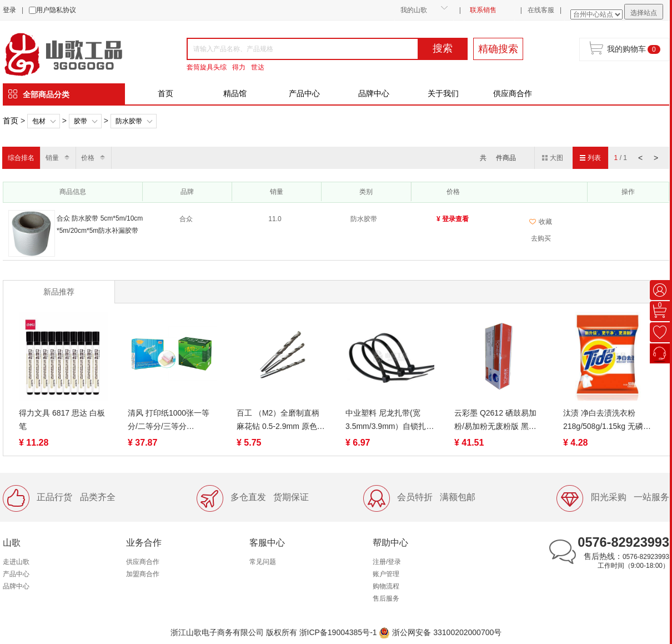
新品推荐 (59, 292)
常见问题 (263, 562)
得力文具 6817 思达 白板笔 (62, 420)
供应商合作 (513, 93)
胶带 (81, 121)
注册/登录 (387, 562)
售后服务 (386, 598)
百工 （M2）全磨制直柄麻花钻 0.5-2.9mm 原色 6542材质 (278, 421)
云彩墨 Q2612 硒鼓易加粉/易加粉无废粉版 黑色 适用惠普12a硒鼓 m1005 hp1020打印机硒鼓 (497, 421)
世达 (258, 67)
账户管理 (386, 574)
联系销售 (483, 10)
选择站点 (644, 13)
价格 (88, 158)
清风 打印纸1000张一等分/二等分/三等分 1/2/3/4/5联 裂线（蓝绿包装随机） (171, 421)
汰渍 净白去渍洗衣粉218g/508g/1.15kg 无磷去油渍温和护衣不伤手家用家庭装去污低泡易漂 (607, 421)
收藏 (541, 222)
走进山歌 (16, 562)
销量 (52, 158)
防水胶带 (129, 121)
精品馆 (235, 93)
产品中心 (304, 93)
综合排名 (21, 158)
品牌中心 (374, 93)
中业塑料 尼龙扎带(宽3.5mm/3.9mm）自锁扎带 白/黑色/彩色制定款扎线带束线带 (390, 421)
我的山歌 (414, 10)
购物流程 (386, 586)
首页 (166, 93)
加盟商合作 (143, 574)
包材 (39, 121)
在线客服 (541, 10)
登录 (9, 10)
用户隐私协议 (56, 10)
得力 (239, 67)
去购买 (541, 238)
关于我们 (443, 93)
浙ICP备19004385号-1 (338, 632)
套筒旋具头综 (207, 67)
